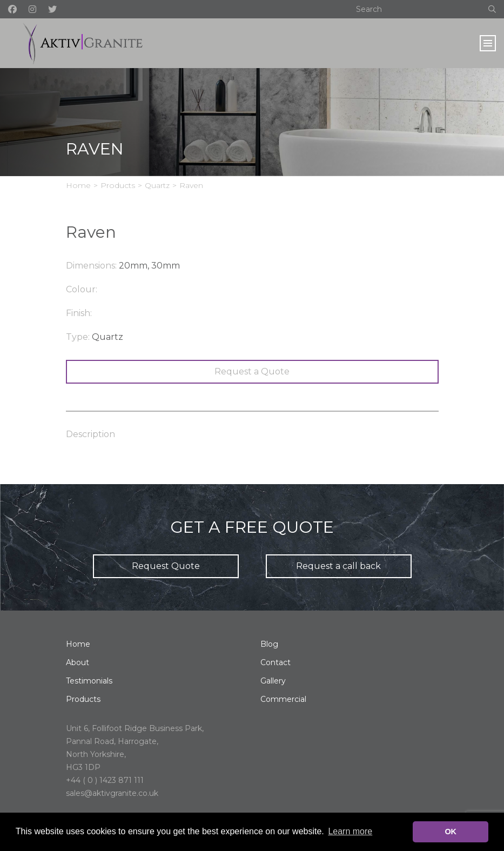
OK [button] (451, 832)
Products (118, 185)
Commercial (283, 699)
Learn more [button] (350, 831)
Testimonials (89, 681)
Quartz (157, 185)
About (78, 662)
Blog (269, 644)
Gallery (273, 681)
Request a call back (338, 566)
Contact (275, 662)
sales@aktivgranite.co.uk (112, 793)
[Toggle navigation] (488, 43)
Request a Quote (252, 371)
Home (78, 185)
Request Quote (166, 566)
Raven (191, 185)
